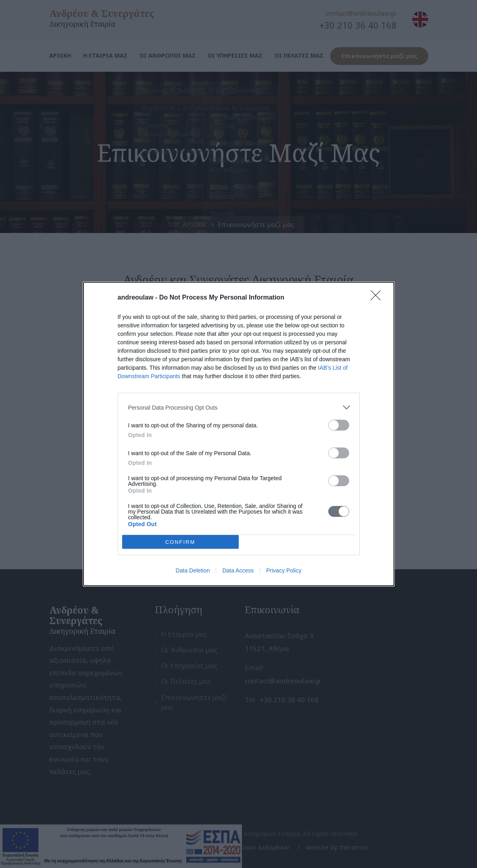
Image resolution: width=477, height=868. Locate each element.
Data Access (238, 570)
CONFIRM (180, 542)
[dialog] (239, 434)
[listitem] (239, 407)
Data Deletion (193, 570)
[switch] (339, 425)
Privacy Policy (284, 570)
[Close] (378, 298)
